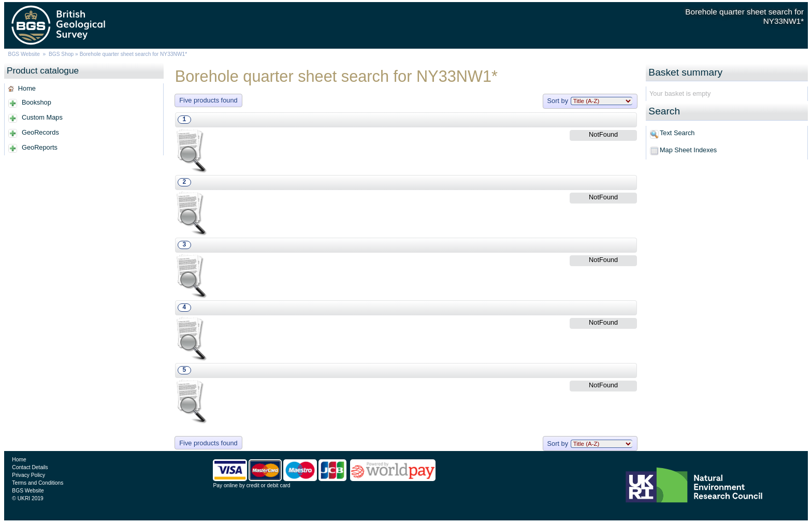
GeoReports (40, 147)
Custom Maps (42, 117)
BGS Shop (61, 54)
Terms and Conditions (38, 483)
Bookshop (37, 102)
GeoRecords (40, 132)
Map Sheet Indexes (688, 150)
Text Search (677, 133)
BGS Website (24, 54)
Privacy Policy (28, 475)
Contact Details (30, 467)
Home (27, 88)
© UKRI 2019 (27, 498)
